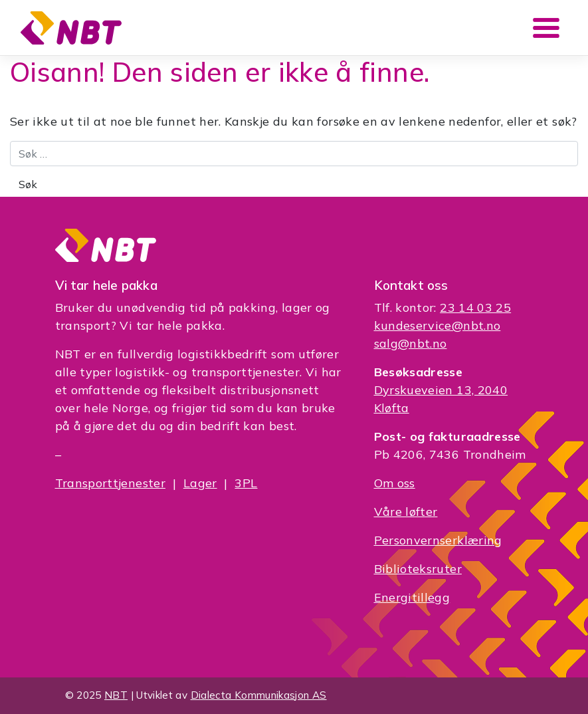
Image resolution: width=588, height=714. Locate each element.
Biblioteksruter (418, 569)
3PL (246, 483)
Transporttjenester (110, 483)
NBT (116, 695)
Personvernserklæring (438, 540)
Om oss (395, 483)
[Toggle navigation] (546, 28)
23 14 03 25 (475, 307)
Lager (200, 483)
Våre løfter (406, 512)
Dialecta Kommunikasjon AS (259, 695)
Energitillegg (412, 597)
